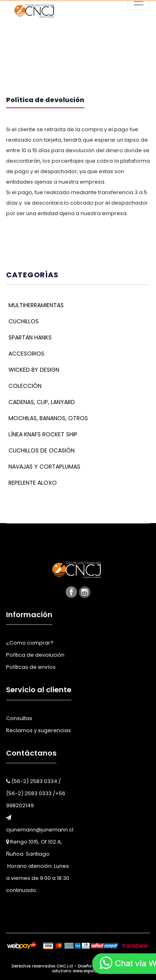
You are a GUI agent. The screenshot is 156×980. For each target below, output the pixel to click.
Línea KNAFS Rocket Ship (43, 434)
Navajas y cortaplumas (44, 467)
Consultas (19, 718)
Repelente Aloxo (33, 483)
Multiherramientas (36, 305)
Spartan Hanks (30, 337)
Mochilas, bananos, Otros (48, 418)
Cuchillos (24, 321)
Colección (25, 386)
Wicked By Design (34, 370)
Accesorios (26, 354)
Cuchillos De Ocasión (42, 450)
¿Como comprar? (30, 643)
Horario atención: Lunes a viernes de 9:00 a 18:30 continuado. (38, 878)
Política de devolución (35, 655)
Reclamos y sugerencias (38, 730)
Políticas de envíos (31, 667)
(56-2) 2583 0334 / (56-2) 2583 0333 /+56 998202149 (36, 793)
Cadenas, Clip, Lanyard (42, 402)
